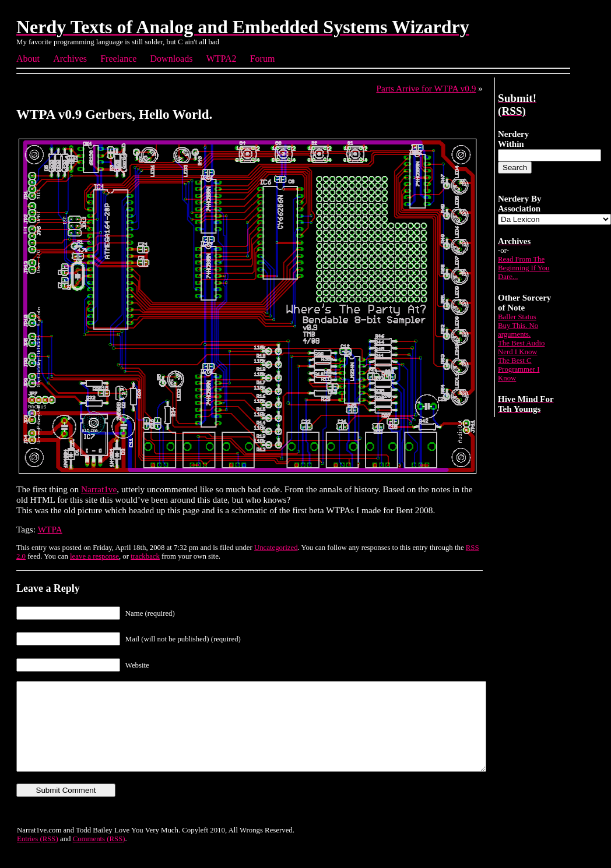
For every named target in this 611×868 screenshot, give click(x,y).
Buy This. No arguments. (518, 330)
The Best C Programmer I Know (519, 369)
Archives (70, 59)
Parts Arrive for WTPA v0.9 (426, 88)
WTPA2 (222, 59)
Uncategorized (276, 548)
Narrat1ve (99, 489)
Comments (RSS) (99, 856)
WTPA (50, 529)
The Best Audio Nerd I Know (521, 347)
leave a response (94, 556)
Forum (263, 59)
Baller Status (517, 317)
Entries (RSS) (38, 856)
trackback (145, 556)
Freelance (118, 59)
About (28, 59)
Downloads (172, 59)
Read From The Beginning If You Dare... (524, 268)
